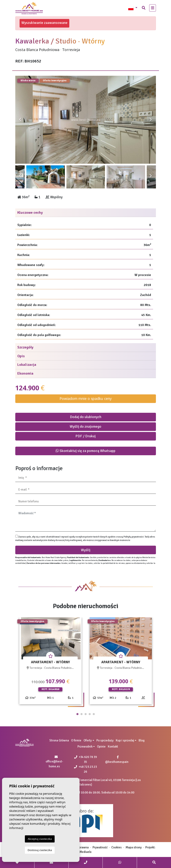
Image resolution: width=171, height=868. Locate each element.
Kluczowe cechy (30, 213)
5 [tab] (94, 714)
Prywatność (100, 847)
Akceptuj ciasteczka (40, 839)
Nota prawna (80, 847)
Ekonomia (25, 373)
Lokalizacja (27, 365)
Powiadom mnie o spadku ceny (86, 398)
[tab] (86, 213)
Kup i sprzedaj (125, 740)
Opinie (101, 747)
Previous (20, 120)
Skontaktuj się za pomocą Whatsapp (85, 451)
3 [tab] (86, 714)
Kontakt (113, 747)
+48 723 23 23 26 (85, 769)
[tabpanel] (50, 662)
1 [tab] (77, 714)
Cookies (116, 847)
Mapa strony (134, 847)
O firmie (76, 740)
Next (151, 120)
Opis (21, 356)
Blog (142, 740)
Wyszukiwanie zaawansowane (44, 23)
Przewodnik (85, 747)
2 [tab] (82, 714)
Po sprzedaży (105, 740)
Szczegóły (25, 347)
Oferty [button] (88, 740)
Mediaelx (85, 852)
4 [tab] (90, 714)
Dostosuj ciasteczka (40, 850)
